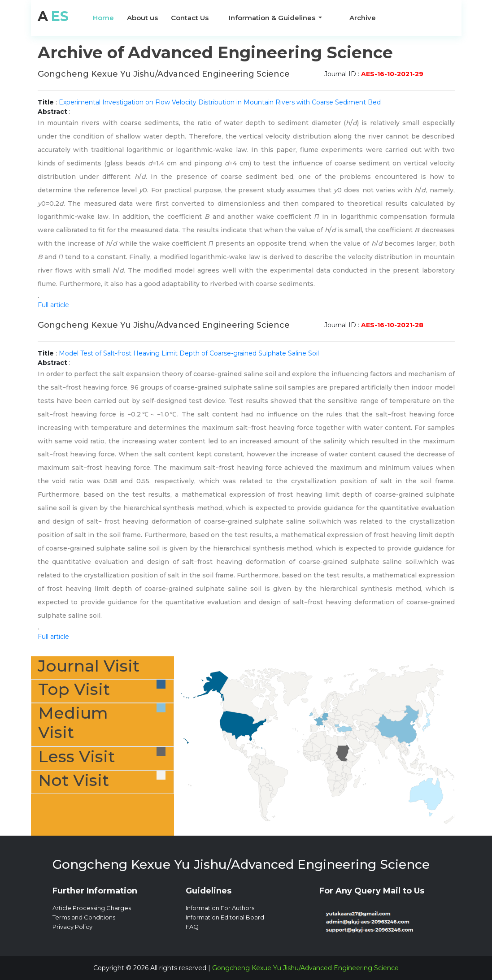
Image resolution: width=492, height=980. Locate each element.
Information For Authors (220, 908)
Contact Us (190, 18)
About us (142, 18)
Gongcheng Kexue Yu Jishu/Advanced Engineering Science (305, 968)
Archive (363, 18)
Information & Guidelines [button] (273, 18)
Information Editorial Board (225, 917)
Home (103, 18)
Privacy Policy (72, 927)
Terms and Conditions (84, 917)
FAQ (192, 927)
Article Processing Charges (92, 908)
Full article (53, 305)
